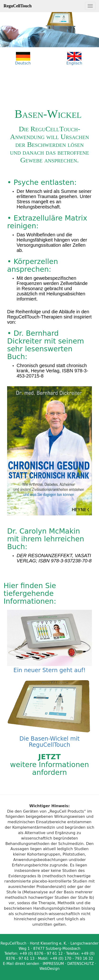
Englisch (74, 63)
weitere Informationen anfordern (49, 765)
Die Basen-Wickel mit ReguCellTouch (49, 739)
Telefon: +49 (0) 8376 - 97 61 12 (34, 954)
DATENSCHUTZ (80, 964)
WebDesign (49, 969)
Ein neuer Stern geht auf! (49, 667)
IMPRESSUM (53, 964)
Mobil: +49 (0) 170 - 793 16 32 (66, 959)
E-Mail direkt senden (21, 964)
